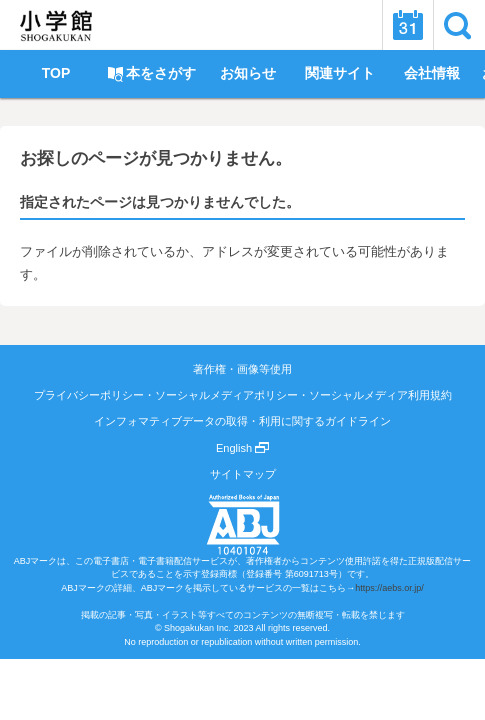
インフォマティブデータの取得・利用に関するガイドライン (242, 421)
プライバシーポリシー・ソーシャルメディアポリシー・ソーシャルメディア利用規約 (243, 395)
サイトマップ (243, 474)
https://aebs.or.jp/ (389, 588)
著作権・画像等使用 (242, 369)
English (242, 448)
